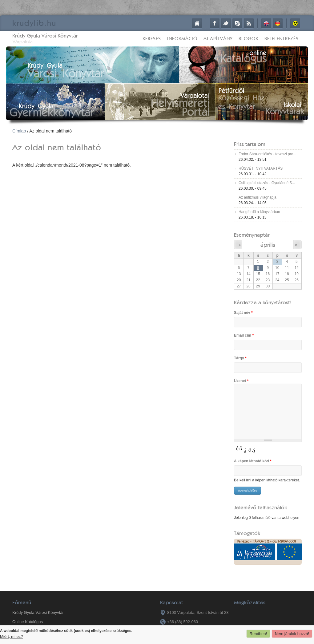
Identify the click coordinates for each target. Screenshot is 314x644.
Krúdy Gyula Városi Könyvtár (45, 36)
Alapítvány (218, 39)
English (266, 23)
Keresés (152, 39)
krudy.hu (34, 23)
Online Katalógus (28, 622)
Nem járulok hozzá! (292, 634)
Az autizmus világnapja (258, 197)
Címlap (197, 23)
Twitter (226, 23)
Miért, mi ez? (11, 636)
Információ (182, 39)
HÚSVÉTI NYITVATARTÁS (261, 168)
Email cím (244, 335)
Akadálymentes (295, 23)
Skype (237, 23)
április (268, 245)
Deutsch (278, 23)
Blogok (248, 39)
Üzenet (241, 381)
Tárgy (240, 358)
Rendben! (258, 634)
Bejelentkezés (282, 39)
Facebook (215, 23)
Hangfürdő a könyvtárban (259, 212)
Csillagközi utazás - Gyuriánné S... (267, 183)
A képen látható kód (253, 461)
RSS (249, 23)
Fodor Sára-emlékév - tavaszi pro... (267, 154)
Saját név (243, 313)
